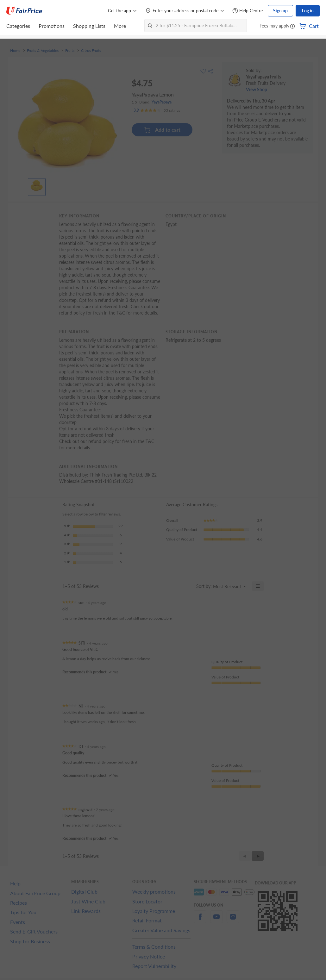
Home (15, 51)
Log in (308, 11)
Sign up (280, 11)
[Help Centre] (248, 11)
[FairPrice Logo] (24, 11)
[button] (292, 27)
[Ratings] (157, 110)
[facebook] (200, 920)
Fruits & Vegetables (43, 51)
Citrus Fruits (91, 51)
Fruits (70, 51)
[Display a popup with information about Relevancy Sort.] (188, 586)
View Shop (257, 89)
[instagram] (233, 920)
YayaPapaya (162, 102)
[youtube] (216, 920)
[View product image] (37, 185)
